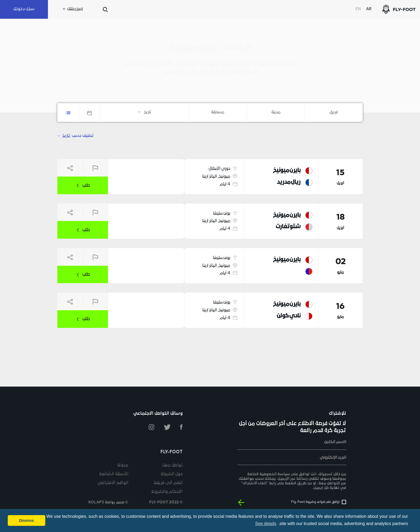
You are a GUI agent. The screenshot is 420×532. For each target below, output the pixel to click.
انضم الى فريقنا (168, 483)
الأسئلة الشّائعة (114, 474)
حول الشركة (172, 474)
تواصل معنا (172, 465)
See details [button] (266, 524)
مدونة (123, 465)
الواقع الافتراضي (113, 483)
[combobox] (334, 112)
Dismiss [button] (26, 520)
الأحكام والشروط (167, 492)
